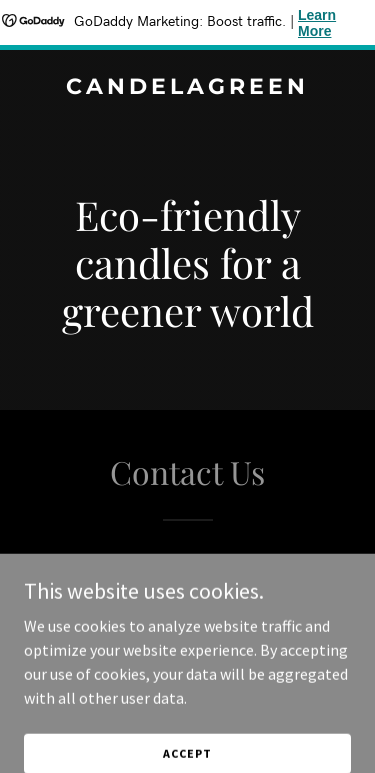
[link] (187, 88)
